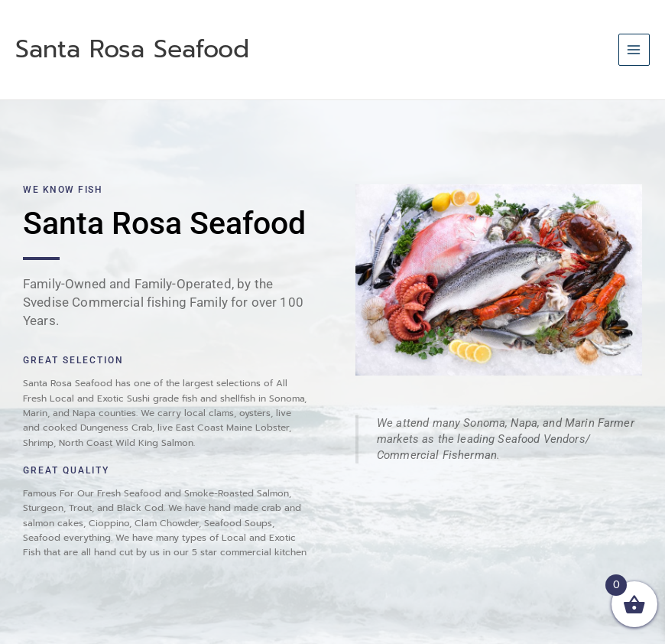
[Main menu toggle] (634, 49)
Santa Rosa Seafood (132, 49)
